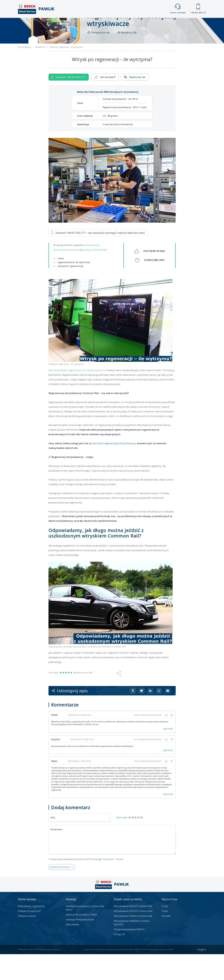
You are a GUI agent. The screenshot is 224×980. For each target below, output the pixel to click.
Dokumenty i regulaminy (31, 932)
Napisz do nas (135, 103)
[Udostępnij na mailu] (168, 716)
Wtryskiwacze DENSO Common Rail (133, 942)
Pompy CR (119, 960)
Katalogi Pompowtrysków (80, 945)
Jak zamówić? (105, 103)
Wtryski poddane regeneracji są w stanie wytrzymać (78, 396)
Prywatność (108, 885)
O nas (165, 932)
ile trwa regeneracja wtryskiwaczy (114, 469)
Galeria (101, 23)
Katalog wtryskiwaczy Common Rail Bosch (85, 934)
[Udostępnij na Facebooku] (133, 716)
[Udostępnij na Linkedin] (150, 716)
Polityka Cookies (27, 942)
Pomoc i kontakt (178, 9)
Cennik (132, 23)
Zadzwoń (69, 103)
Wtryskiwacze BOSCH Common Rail (133, 932)
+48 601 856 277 (198, 9)
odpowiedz (168, 754)
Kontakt (148, 23)
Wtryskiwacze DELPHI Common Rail (133, 937)
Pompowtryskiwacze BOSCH (129, 955)
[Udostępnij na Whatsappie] (159, 716)
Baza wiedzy (73, 950)
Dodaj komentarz (60, 893)
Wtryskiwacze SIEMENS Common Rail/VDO (132, 949)
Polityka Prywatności (29, 937)
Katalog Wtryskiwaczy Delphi (82, 940)
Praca (116, 23)
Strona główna (80, 23)
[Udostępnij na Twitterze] (142, 716)
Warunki (119, 885)
